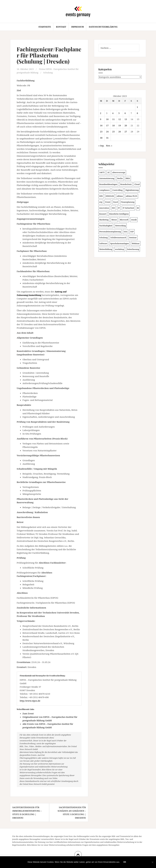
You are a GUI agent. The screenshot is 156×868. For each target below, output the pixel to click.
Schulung (49, 72)
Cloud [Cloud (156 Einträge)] (137, 184)
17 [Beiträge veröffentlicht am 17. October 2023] (107, 125)
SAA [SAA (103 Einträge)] (126, 232)
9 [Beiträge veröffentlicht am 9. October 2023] (101, 119)
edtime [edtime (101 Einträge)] (120, 196)
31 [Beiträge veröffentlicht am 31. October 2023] (107, 138)
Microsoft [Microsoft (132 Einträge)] (124, 220)
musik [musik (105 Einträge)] (134, 220)
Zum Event (28, 713)
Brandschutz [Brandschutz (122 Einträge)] (126, 184)
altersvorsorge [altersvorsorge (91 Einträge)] (119, 172)
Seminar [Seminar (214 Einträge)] (133, 237)
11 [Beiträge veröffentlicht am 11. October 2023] (113, 119)
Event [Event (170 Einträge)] (108, 202)
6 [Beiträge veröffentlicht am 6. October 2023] (125, 113)
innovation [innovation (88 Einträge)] (104, 208)
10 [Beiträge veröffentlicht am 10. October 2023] (107, 119)
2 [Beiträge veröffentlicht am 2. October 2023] (101, 113)
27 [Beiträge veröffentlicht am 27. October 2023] (126, 131)
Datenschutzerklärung (103, 27)
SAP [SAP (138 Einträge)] (132, 232)
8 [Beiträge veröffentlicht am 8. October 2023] (137, 113)
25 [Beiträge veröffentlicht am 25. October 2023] (113, 131)
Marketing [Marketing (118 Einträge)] (104, 220)
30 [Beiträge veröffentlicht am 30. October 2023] (101, 138)
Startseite (45, 27)
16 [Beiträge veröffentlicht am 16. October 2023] (101, 125)
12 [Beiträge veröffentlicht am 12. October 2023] (120, 119)
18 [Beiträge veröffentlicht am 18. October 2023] (113, 125)
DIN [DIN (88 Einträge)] (101, 196)
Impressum (78, 27)
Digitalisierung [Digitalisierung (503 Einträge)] (132, 190)
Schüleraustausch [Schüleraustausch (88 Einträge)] (118, 237)
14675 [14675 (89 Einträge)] (102, 172)
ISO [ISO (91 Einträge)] (113, 208)
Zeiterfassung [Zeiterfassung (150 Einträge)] (133, 249)
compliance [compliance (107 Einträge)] (104, 190)
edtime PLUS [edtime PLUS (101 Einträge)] (131, 196)
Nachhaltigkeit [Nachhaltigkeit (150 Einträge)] (106, 226)
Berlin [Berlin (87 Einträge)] (120, 178)
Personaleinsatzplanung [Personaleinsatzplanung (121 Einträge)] (110, 232)
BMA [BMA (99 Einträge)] (128, 178)
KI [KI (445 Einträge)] (138, 208)
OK (125, 862)
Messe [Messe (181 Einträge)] (114, 220)
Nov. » (109, 146)
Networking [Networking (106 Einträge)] (121, 226)
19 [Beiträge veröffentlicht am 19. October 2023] (120, 125)
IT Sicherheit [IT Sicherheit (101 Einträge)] (128, 208)
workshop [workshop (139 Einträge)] (120, 249)
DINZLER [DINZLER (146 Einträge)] (110, 196)
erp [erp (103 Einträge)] (101, 202)
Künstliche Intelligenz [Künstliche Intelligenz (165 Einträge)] (119, 214)
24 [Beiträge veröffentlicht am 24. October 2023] (107, 131)
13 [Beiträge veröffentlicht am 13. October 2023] (126, 119)
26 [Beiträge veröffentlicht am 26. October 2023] (120, 131)
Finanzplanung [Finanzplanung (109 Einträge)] (128, 202)
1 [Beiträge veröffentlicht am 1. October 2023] (137, 107)
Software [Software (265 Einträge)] (103, 243)
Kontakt (61, 27)
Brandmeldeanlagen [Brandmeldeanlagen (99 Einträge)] (108, 184)
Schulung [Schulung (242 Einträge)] (104, 237)
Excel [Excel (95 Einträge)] (116, 202)
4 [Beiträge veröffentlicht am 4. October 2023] (113, 113)
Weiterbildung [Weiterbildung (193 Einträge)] (106, 249)
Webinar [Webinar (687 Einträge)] (136, 243)
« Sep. (101, 146)
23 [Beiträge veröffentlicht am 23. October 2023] (101, 131)
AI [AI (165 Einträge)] (108, 172)
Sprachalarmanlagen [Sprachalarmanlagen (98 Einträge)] (119, 243)
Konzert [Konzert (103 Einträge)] (103, 214)
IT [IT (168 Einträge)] (119, 208)
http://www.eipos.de (30, 701)
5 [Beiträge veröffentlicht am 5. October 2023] (119, 113)
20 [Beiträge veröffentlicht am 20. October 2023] (126, 125)
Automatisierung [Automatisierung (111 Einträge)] (107, 178)
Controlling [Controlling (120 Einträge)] (118, 190)
